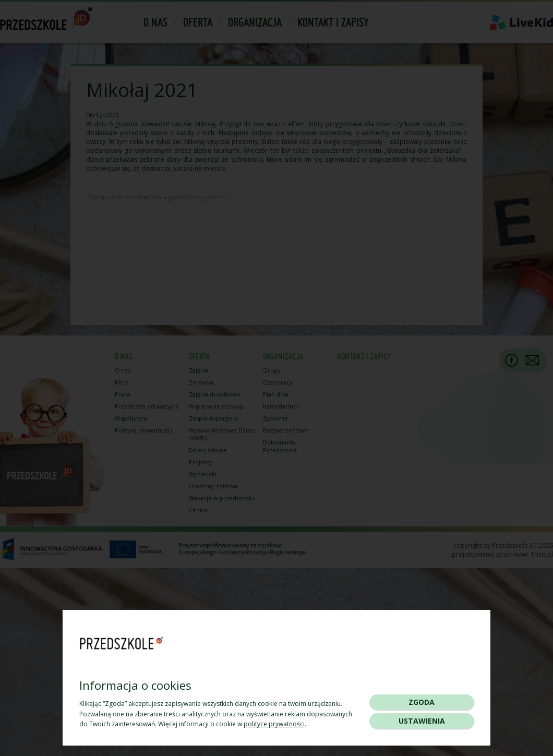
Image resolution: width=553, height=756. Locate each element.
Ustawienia (422, 721)
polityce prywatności (274, 724)
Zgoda (422, 702)
